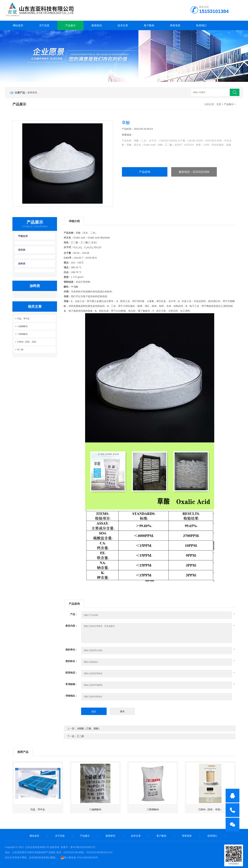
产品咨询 (145, 172)
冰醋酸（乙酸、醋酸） (89, 728)
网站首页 (18, 25)
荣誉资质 (175, 25)
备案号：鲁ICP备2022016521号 (78, 847)
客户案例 (149, 25)
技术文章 (123, 25)
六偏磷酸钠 (22, 326)
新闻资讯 (97, 25)
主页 (219, 104)
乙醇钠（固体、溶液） (28, 342)
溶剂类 (22, 250)
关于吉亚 (44, 25)
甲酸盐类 (23, 236)
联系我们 (201, 25)
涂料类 (22, 264)
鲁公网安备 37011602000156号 (79, 857)
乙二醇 (80, 736)
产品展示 (70, 25)
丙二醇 (20, 350)
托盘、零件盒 (23, 319)
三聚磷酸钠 (22, 334)
